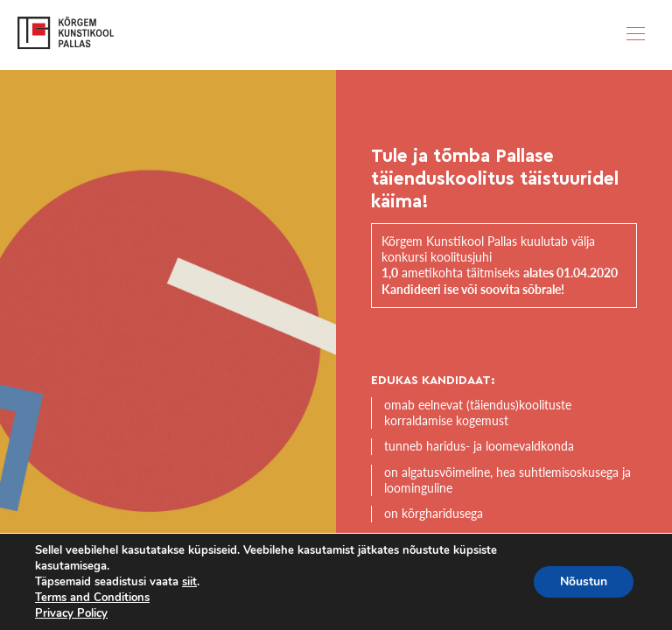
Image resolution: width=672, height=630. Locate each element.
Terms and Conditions (92, 598)
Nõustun (584, 581)
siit (189, 582)
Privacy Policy (71, 613)
